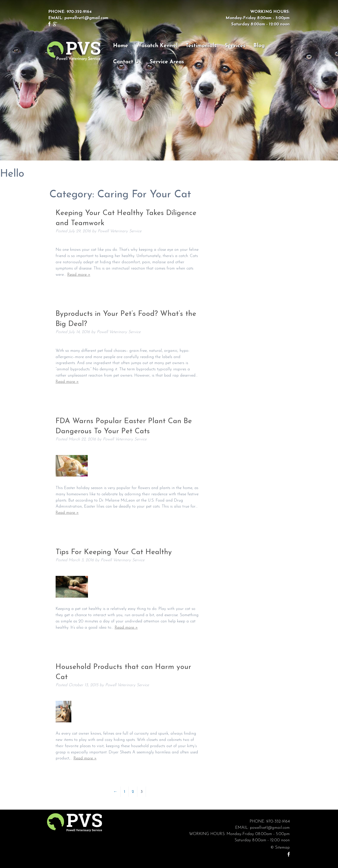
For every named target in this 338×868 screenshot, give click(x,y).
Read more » (79, 275)
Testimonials (201, 46)
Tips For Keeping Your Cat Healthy (114, 552)
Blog (259, 46)
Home (121, 46)
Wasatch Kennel (157, 46)
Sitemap (282, 848)
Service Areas (167, 62)
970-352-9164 (79, 12)
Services (235, 46)
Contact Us (127, 62)
